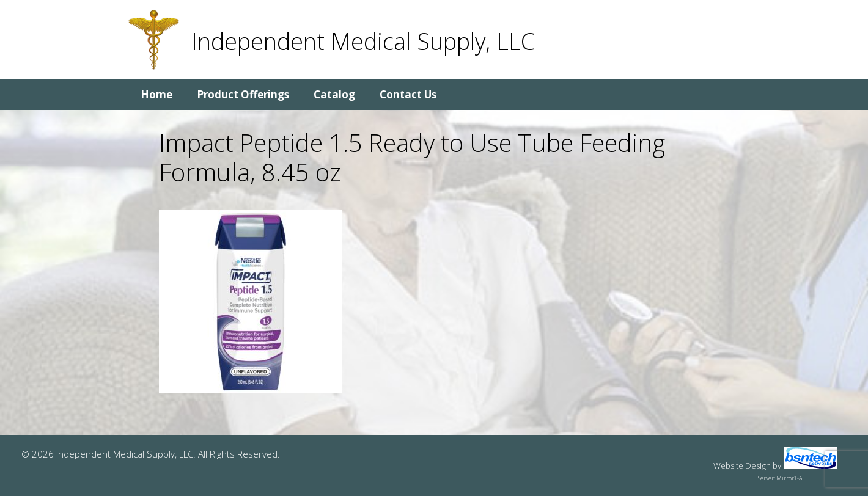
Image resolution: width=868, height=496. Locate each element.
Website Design (742, 465)
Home (156, 94)
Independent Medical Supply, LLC (363, 41)
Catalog (334, 94)
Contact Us (408, 94)
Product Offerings (243, 94)
